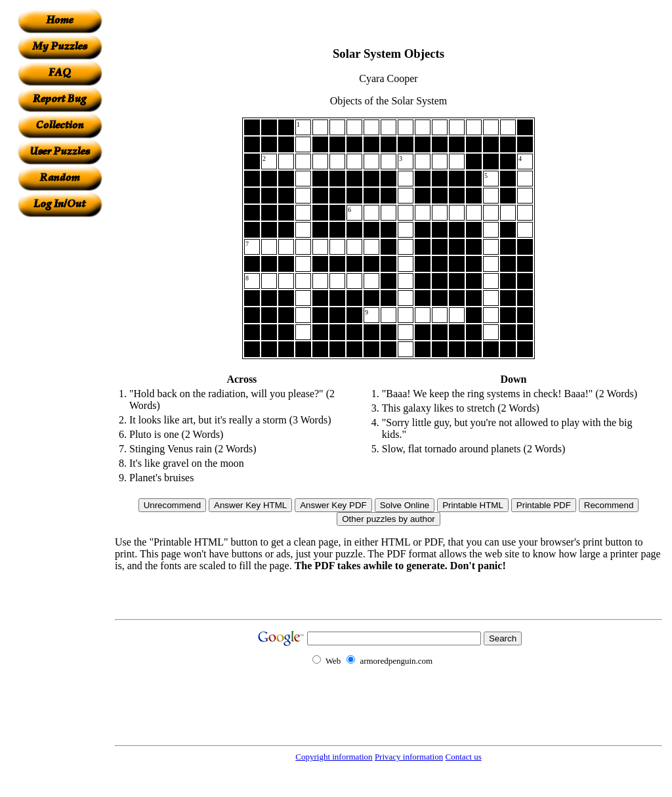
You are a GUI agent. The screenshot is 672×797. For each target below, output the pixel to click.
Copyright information (334, 757)
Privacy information (409, 757)
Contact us (463, 757)
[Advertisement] (60, 414)
